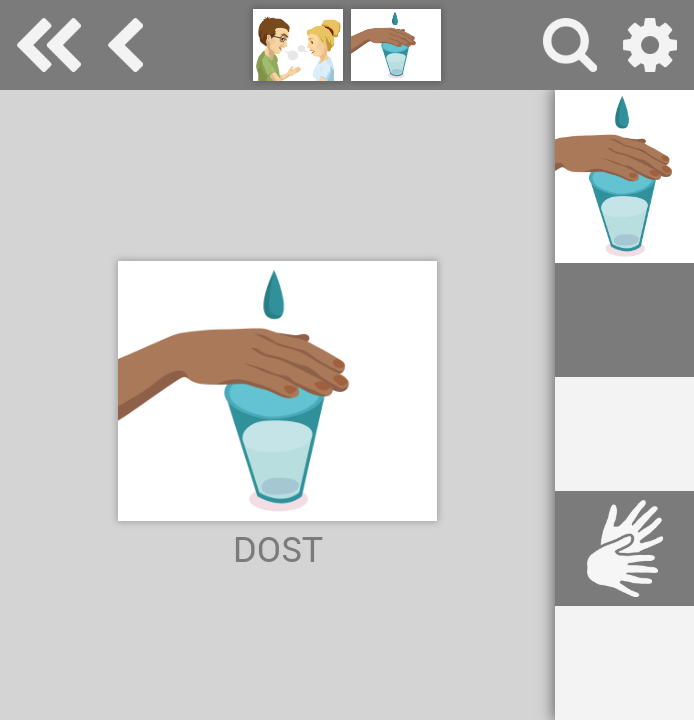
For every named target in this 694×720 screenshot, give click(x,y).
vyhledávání (570, 45)
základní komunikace (125, 45)
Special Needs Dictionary (49, 45)
